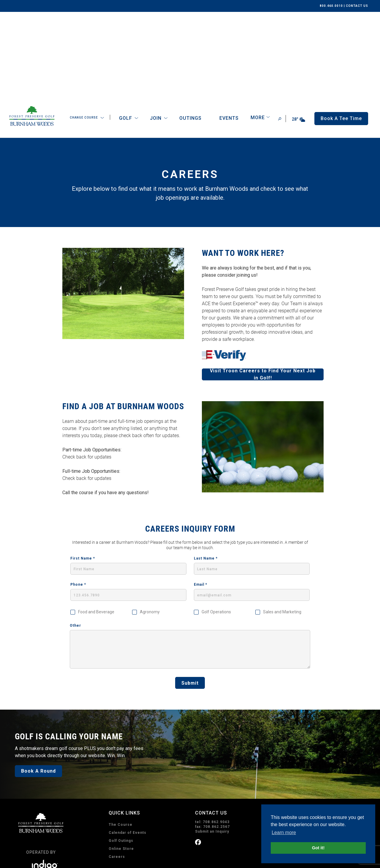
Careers (117, 769)
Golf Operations (216, 525)
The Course (121, 737)
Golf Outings (121, 753)
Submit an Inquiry (212, 744)
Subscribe (213, 835)
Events (229, 31)
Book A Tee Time (137, 810)
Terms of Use (52, 860)
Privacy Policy (24, 860)
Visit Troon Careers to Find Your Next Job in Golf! (263, 287)
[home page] (32, 31)
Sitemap (103, 860)
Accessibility (80, 860)
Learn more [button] (284, 832)
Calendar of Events (128, 745)
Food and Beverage (96, 525)
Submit (190, 596)
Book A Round (38, 684)
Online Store (121, 761)
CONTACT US (357, 6)
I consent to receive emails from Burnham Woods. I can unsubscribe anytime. (258, 805)
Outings (190, 31)
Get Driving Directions (304, 744)
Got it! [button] (318, 848)
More (258, 30)
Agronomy (150, 525)
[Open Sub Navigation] (102, 31)
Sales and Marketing (282, 525)
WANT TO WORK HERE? (243, 166)
